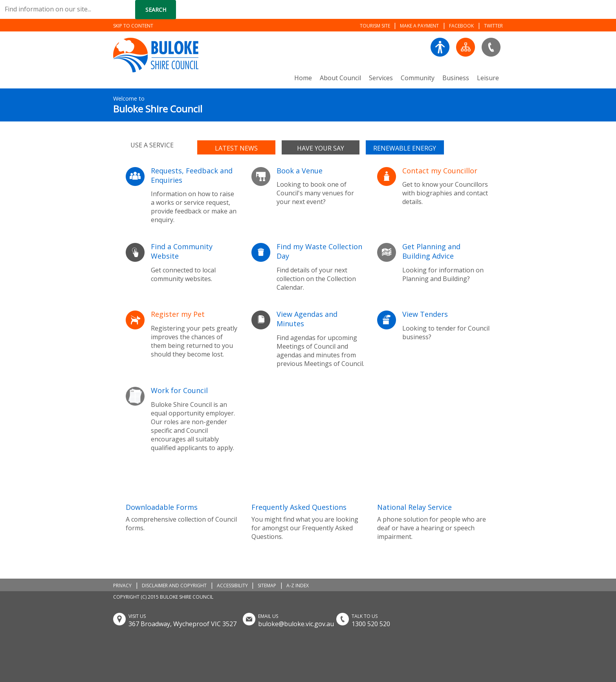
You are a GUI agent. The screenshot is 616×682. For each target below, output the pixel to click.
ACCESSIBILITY (232, 585)
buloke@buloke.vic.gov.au (296, 624)
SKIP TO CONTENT (133, 26)
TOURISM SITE (375, 26)
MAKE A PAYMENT (419, 26)
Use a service (152, 145)
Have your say (321, 148)
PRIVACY (122, 585)
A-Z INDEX (298, 585)
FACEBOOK (461, 26)
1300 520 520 (371, 624)
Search (156, 10)
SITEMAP (267, 585)
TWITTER (493, 26)
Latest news (236, 148)
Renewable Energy (405, 148)
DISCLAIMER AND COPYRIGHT (174, 585)
